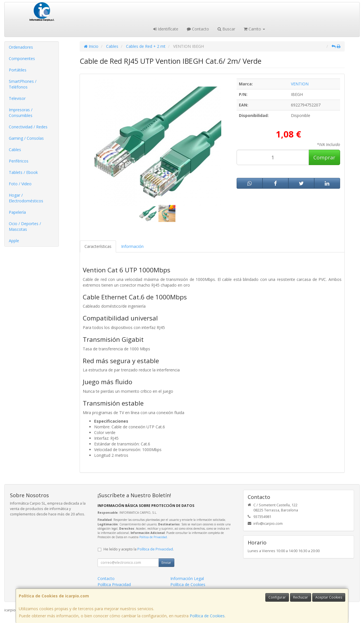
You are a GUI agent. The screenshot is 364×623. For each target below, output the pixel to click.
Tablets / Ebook (23, 172)
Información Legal (187, 578)
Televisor (17, 98)
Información (132, 246)
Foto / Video (20, 184)
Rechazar (301, 597)
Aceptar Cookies (329, 597)
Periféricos (19, 161)
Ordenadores (21, 47)
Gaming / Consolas (26, 138)
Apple (14, 241)
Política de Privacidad (153, 537)
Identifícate (166, 29)
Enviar (166, 563)
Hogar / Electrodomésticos (26, 198)
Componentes (22, 58)
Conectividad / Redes (28, 127)
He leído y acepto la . (139, 549)
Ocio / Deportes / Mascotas (25, 226)
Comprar (324, 157)
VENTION (300, 84)
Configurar (277, 597)
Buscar (226, 29)
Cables (15, 150)
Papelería (17, 212)
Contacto (198, 29)
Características (98, 246)
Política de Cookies (207, 616)
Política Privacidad (114, 584)
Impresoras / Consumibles (21, 113)
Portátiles (18, 70)
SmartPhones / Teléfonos (23, 84)
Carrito (254, 29)
